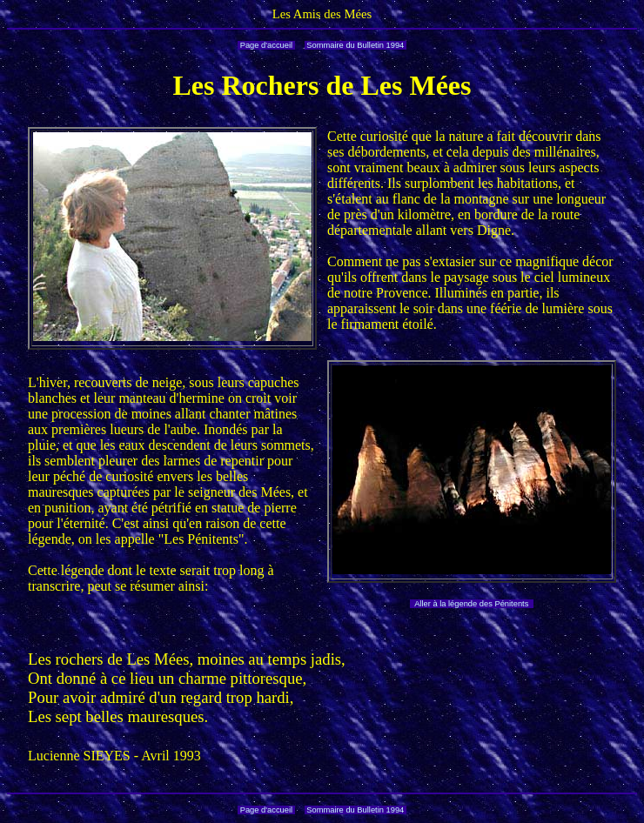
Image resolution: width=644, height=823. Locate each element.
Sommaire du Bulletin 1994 (356, 45)
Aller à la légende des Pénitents (471, 604)
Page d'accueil (266, 45)
